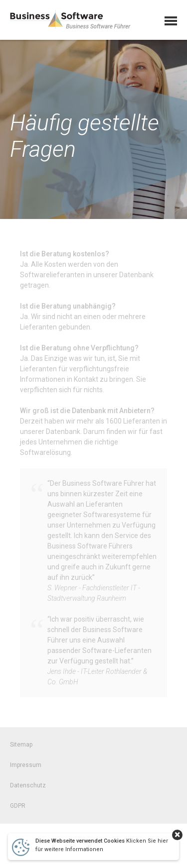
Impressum (26, 769)
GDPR (18, 810)
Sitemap (21, 749)
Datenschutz (28, 789)
